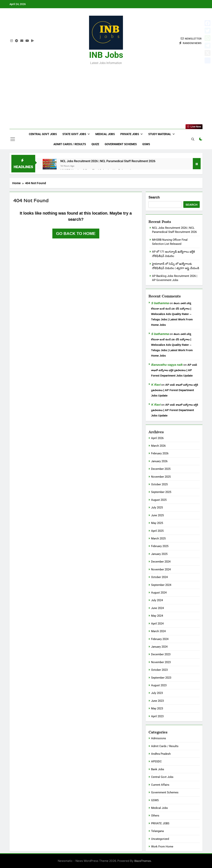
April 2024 (157, 624)
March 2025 (158, 538)
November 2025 (161, 477)
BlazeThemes (143, 861)
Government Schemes (121, 144)
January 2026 (159, 461)
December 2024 (161, 562)
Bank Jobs (158, 769)
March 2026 (158, 446)
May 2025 (157, 523)
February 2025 (160, 546)
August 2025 (159, 500)
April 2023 (157, 716)
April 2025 (157, 531)
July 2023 (157, 693)
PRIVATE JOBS (160, 823)
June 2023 (157, 701)
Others (155, 816)
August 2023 (159, 685)
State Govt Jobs (74, 134)
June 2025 (157, 515)
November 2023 (161, 662)
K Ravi (156, 385)
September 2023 (161, 678)
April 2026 (157, 438)
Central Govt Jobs (43, 134)
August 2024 (159, 593)
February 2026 (160, 453)
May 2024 (157, 616)
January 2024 (159, 647)
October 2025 (159, 484)
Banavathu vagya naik (167, 365)
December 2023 (161, 654)
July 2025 (157, 508)
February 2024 (160, 639)
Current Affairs (160, 785)
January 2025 (159, 554)
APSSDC (156, 761)
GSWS (146, 144)
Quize (95, 144)
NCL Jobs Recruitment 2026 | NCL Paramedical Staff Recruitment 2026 (108, 161)
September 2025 (161, 492)
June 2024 (157, 608)
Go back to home (76, 233)
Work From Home (162, 847)
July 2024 (157, 600)
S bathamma (160, 303)
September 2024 (161, 585)
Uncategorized (160, 839)
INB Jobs (106, 55)
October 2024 (159, 577)
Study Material (160, 134)
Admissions (159, 738)
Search (154, 198)
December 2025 (161, 469)
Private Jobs (130, 134)
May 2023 (157, 708)
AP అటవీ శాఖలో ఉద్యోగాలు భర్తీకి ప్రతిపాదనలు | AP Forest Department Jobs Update (174, 370)
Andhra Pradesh (161, 754)
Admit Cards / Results (70, 144)
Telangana (157, 831)
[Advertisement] (106, 94)
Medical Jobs (105, 134)
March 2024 (158, 631)
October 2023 (159, 670)
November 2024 (161, 569)
